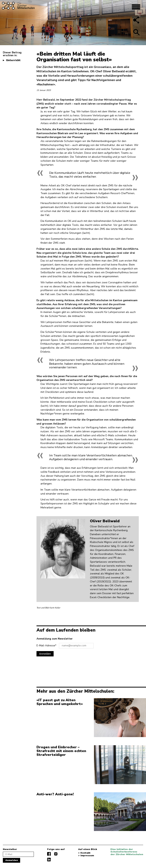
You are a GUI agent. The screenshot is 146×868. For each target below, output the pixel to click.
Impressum (87, 856)
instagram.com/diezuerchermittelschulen (56, 854)
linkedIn (49, 859)
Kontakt (85, 853)
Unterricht (13, 60)
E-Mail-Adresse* (46, 645)
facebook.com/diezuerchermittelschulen (49, 854)
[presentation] (65, 669)
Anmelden (45, 654)
